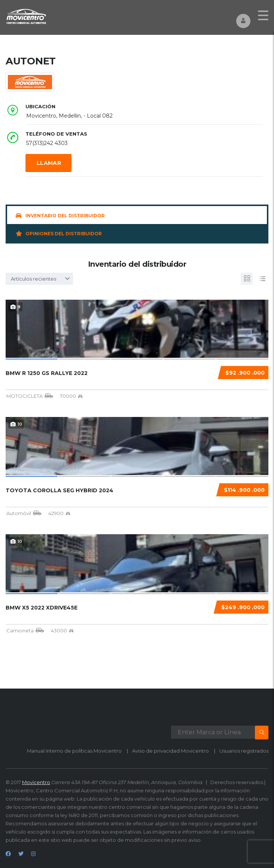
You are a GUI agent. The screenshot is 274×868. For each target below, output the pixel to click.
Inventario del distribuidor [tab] (60, 216)
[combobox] (39, 279)
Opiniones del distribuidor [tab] (59, 234)
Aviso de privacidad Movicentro (171, 751)
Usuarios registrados (244, 751)
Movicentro (36, 782)
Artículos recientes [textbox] (34, 279)
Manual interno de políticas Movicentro (74, 751)
